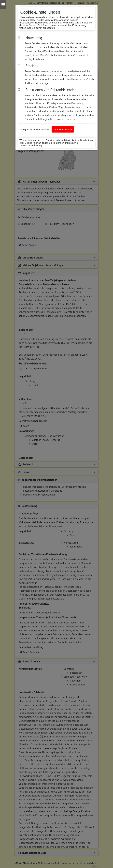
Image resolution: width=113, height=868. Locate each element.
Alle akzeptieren (63, 129)
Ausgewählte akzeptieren (35, 129)
